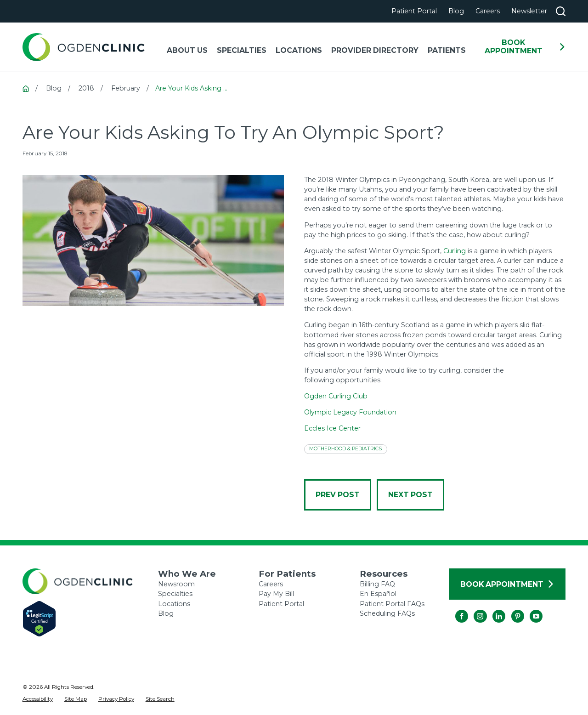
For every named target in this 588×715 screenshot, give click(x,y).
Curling (455, 251)
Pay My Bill (276, 594)
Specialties (175, 594)
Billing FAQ (377, 584)
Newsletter (529, 11)
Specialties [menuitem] (242, 50)
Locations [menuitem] (299, 50)
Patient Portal (414, 11)
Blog (456, 11)
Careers (488, 11)
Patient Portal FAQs (392, 604)
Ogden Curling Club (336, 396)
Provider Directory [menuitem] (375, 50)
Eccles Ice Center (332, 428)
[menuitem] (38, 699)
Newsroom (176, 584)
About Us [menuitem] (187, 50)
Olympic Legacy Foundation (350, 412)
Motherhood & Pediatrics (345, 449)
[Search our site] (561, 11)
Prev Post (338, 495)
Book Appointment (525, 47)
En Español (378, 594)
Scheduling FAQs (387, 613)
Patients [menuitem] (447, 50)
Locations (174, 604)
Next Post (410, 495)
